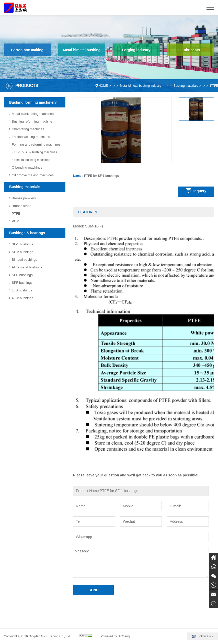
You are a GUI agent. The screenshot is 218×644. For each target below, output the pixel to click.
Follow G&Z (206, 636)
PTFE (214, 86)
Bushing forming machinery (33, 102)
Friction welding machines (31, 137)
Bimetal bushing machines (32, 160)
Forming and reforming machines (36, 144)
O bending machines (27, 167)
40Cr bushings (22, 298)
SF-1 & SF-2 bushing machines (36, 152)
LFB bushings (22, 290)
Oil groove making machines (33, 175)
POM (16, 221)
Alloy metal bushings (27, 267)
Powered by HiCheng (115, 636)
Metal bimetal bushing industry (141, 86)
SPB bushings (22, 275)
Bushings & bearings (27, 233)
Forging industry (136, 50)
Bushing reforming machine (32, 121)
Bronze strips (21, 206)
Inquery (200, 191)
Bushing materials (186, 86)
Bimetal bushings (24, 260)
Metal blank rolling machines (33, 114)
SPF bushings (22, 283)
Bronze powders (24, 198)
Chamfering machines (28, 129)
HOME (103, 86)
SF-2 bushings (22, 252)
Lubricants (191, 50)
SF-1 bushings (22, 244)
